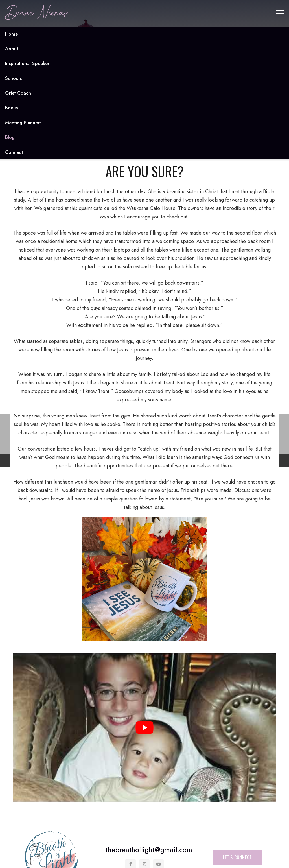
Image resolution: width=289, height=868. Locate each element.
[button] (280, 13)
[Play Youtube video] (144, 728)
